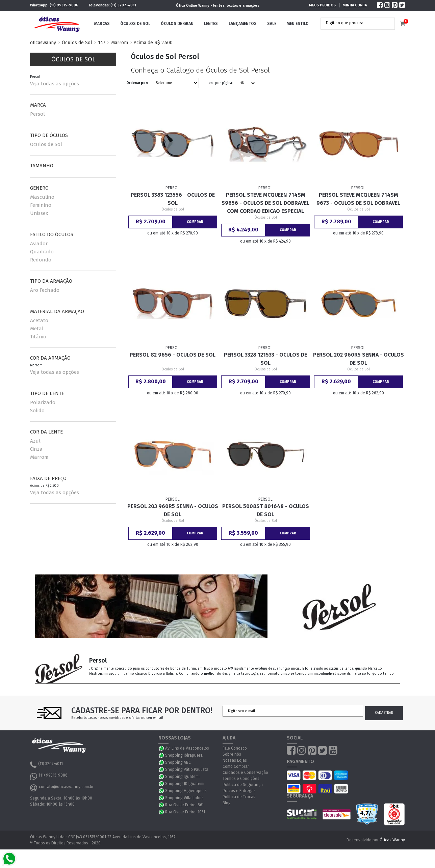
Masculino (42, 197)
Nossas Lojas (235, 760)
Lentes (211, 24)
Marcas (102, 24)
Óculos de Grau (177, 24)
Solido (37, 411)
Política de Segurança (243, 785)
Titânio (38, 337)
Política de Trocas (239, 797)
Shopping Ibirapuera (184, 755)
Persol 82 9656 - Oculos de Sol (173, 355)
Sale (272, 24)
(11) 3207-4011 (123, 5)
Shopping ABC (178, 762)
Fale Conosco (235, 748)
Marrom (120, 43)
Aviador (39, 244)
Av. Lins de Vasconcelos (187, 748)
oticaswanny (43, 43)
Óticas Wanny (392, 840)
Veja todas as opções (55, 84)
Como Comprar (236, 766)
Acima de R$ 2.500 (153, 43)
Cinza (36, 449)
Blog (227, 803)
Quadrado (42, 252)
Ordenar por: (137, 83)
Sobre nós (232, 754)
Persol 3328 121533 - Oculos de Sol (265, 359)
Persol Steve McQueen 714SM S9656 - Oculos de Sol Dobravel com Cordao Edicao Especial (265, 203)
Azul (35, 441)
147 (102, 43)
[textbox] (353, 23)
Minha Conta (355, 5)
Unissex (39, 213)
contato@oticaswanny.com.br (62, 788)
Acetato (39, 320)
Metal (37, 329)
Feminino (41, 205)
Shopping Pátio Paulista (187, 769)
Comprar (195, 222)
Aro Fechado (45, 290)
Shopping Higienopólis (186, 791)
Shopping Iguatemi (182, 777)
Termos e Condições (241, 779)
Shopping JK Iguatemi (185, 784)
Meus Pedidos (322, 5)
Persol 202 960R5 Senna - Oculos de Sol (359, 359)
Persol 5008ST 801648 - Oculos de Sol (266, 510)
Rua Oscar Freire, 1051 (185, 812)
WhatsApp (162, 748)
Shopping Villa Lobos (184, 798)
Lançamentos (243, 24)
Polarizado (43, 402)
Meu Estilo (298, 24)
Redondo (41, 260)
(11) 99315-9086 (64, 5)
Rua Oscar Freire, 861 (184, 805)
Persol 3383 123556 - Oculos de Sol (173, 199)
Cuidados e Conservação (245, 773)
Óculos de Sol (135, 24)
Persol (37, 114)
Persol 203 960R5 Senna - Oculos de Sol (173, 510)
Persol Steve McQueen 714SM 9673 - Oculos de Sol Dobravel (358, 199)
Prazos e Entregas (239, 791)
